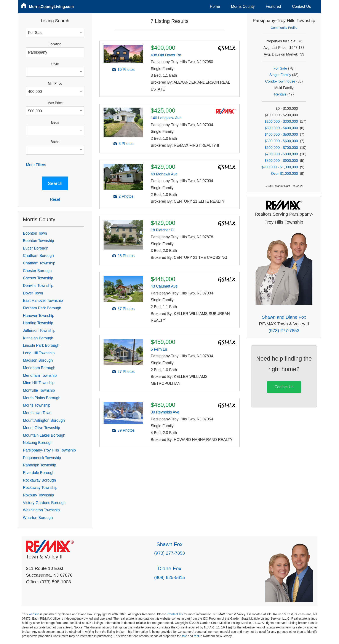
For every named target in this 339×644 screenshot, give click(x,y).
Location (55, 44)
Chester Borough (37, 271)
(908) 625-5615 (169, 577)
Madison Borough (38, 360)
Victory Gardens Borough (44, 503)
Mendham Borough (39, 368)
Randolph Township (39, 465)
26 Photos (126, 256)
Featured (273, 6)
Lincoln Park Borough (41, 345)
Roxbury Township (38, 495)
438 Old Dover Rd (166, 55)
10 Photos (126, 70)
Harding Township (38, 323)
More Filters (36, 165)
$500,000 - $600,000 (281, 141)
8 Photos (126, 144)
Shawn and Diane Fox (284, 317)
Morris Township (37, 405)
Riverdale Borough (39, 473)
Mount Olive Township (42, 428)
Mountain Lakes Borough (44, 435)
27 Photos (126, 372)
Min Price (55, 83)
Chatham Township (39, 263)
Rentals (280, 94)
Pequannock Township (42, 458)
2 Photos (126, 196)
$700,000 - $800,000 (281, 154)
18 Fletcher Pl (162, 230)
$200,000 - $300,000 (281, 122)
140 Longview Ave (166, 118)
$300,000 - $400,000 (281, 128)
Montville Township (39, 390)
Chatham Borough (38, 256)
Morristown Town (37, 413)
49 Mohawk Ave (164, 174)
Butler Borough (36, 248)
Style (55, 64)
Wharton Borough (38, 518)
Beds (55, 122)
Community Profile (284, 28)
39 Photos (126, 430)
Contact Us (301, 6)
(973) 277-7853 (284, 330)
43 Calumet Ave (164, 286)
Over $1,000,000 (285, 174)
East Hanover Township (43, 301)
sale (184, 636)
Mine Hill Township (39, 383)
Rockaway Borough (39, 480)
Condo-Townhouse (280, 81)
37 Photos (126, 309)
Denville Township (38, 286)
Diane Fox (169, 568)
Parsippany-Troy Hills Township (49, 450)
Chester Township (38, 278)
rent (196, 636)
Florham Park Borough (42, 308)
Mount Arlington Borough (44, 420)
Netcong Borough (38, 443)
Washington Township (41, 510)
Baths (55, 142)
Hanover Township (38, 316)
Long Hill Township (39, 353)
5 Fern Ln (159, 349)
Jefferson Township (39, 331)
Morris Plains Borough (42, 398)
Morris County (243, 6)
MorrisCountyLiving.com (51, 7)
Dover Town (33, 293)
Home (215, 6)
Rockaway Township (40, 488)
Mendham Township (40, 375)
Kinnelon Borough (38, 338)
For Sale (280, 68)
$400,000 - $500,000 (281, 134)
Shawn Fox (169, 544)
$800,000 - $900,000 (281, 161)
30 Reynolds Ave (165, 412)
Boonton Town (35, 233)
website (34, 614)
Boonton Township (38, 241)
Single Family (280, 75)
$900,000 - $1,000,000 (280, 167)
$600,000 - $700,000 (281, 148)
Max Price (55, 103)
